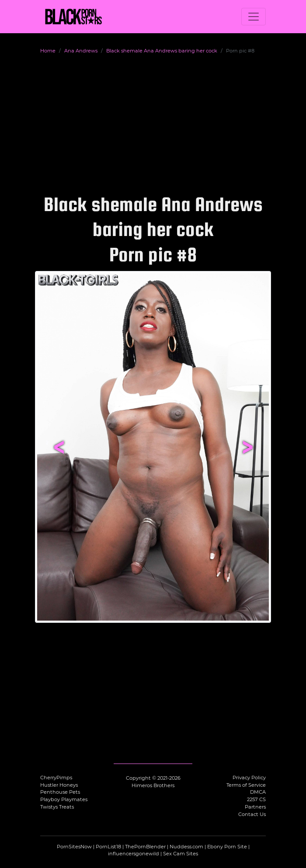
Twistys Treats (57, 807)
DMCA (258, 792)
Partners (255, 807)
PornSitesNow (74, 847)
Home (48, 51)
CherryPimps (56, 778)
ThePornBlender (145, 847)
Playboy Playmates (64, 799)
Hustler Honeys (59, 785)
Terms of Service (246, 785)
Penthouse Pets (60, 792)
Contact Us (252, 814)
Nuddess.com (186, 847)
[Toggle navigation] (254, 17)
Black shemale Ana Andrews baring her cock (162, 51)
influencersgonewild (134, 854)
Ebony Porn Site (227, 847)
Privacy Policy (249, 778)
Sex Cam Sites (181, 854)
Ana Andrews (81, 51)
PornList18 (108, 847)
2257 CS (256, 799)
